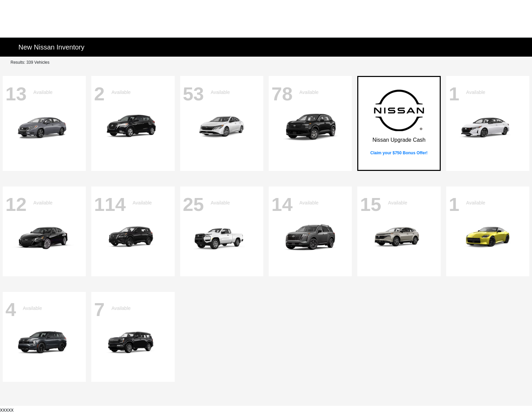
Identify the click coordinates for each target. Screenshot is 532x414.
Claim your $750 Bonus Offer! (399, 153)
